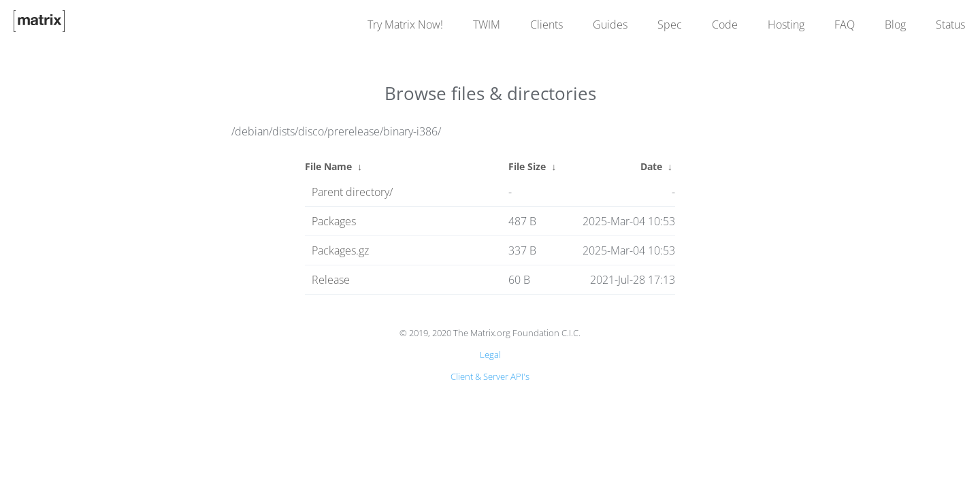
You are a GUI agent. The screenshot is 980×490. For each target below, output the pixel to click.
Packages (334, 221)
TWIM (487, 24)
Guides (610, 24)
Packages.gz (340, 250)
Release (331, 280)
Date (651, 166)
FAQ (845, 24)
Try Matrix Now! (405, 24)
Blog (895, 24)
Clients (546, 24)
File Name (328, 166)
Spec (670, 24)
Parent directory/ (352, 192)
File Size (527, 166)
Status (950, 24)
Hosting (786, 24)
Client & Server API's (490, 376)
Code (725, 24)
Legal (490, 355)
